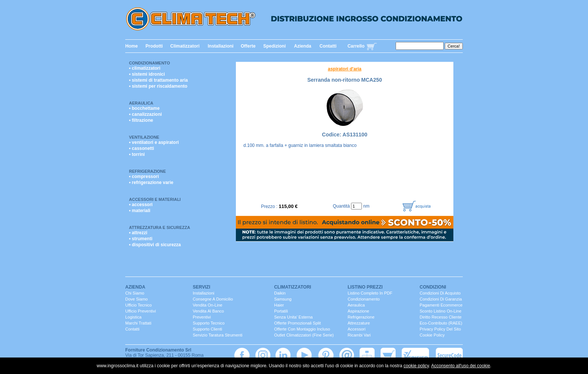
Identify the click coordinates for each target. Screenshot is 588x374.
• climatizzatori (145, 68)
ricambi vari (359, 335)
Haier (279, 305)
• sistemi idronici (147, 74)
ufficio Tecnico (139, 305)
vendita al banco (208, 311)
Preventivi (202, 317)
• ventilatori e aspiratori (154, 142)
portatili (281, 311)
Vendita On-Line (208, 305)
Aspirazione (358, 311)
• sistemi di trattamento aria (158, 80)
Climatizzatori (185, 46)
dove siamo (136, 299)
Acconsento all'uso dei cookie (461, 366)
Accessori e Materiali (155, 199)
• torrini (137, 154)
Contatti (328, 46)
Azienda (303, 46)
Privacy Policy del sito (440, 329)
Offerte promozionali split (298, 323)
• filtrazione (141, 120)
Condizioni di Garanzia (441, 299)
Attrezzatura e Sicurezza (160, 227)
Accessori (357, 329)
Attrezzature (359, 323)
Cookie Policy (432, 335)
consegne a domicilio (213, 299)
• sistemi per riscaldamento (158, 86)
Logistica (133, 317)
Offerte (248, 46)
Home (131, 46)
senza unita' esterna (293, 317)
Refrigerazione (147, 171)
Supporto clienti (207, 329)
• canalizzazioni (145, 114)
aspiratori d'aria (345, 69)
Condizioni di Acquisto (440, 293)
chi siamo (135, 293)
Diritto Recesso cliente (441, 317)
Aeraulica (141, 103)
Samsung (283, 299)
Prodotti (154, 46)
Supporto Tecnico (209, 323)
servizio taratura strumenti (217, 335)
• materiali (140, 211)
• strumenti (141, 239)
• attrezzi (138, 233)
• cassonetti (142, 148)
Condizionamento (149, 63)
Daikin (280, 293)
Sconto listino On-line (440, 311)
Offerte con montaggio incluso (302, 329)
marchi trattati (138, 323)
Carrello (356, 46)
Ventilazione (144, 137)
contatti (132, 329)
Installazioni (221, 46)
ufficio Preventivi (141, 311)
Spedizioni (274, 46)
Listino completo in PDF (370, 293)
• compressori (144, 177)
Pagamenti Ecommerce (441, 305)
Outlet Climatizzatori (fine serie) (304, 335)
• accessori (141, 205)
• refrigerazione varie (151, 183)
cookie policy (416, 366)
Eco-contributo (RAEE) (441, 323)
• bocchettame (144, 108)
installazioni (203, 293)
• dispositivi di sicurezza (155, 245)
